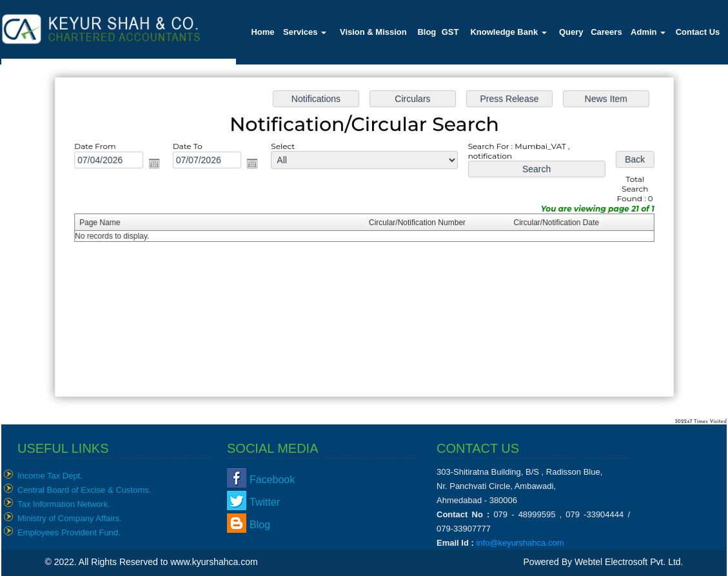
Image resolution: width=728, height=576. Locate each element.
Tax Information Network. (64, 504)
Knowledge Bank (508, 32)
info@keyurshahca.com (520, 543)
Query (571, 32)
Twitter (265, 502)
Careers (606, 32)
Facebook (272, 480)
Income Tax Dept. (50, 476)
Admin (648, 32)
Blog (427, 32)
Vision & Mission (373, 32)
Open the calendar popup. (159, 165)
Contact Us (698, 32)
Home (262, 32)
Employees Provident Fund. (69, 532)
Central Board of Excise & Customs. (84, 490)
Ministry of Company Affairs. (70, 518)
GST (450, 32)
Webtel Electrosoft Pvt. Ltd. (629, 562)
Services (305, 32)
